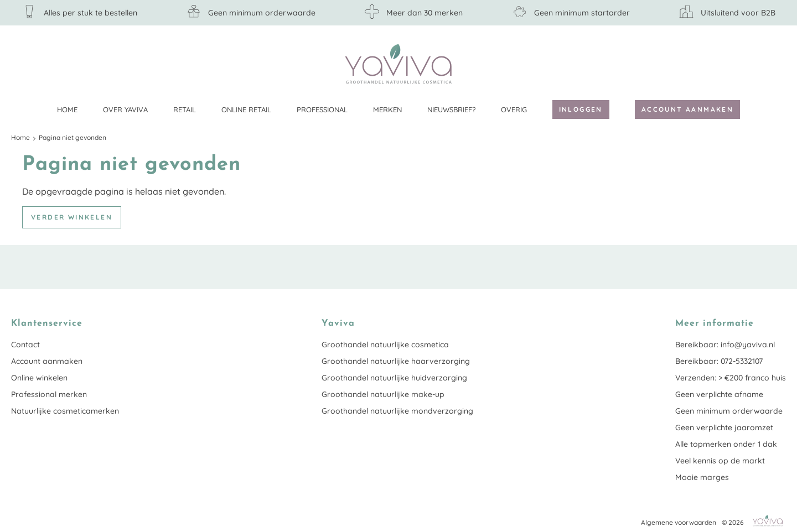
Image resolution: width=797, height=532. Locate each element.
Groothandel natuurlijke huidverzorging (394, 378)
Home (67, 109)
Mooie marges (702, 477)
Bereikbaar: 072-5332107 (719, 361)
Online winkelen (39, 378)
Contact (25, 345)
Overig (514, 109)
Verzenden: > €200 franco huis (731, 378)
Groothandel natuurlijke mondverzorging (397, 411)
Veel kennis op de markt (720, 461)
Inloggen (581, 109)
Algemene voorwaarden (679, 522)
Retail (185, 109)
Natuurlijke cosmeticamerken (65, 411)
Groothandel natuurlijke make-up (383, 394)
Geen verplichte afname (719, 394)
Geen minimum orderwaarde (729, 411)
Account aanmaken (687, 109)
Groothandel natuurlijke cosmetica (385, 345)
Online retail (246, 109)
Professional (322, 109)
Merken (387, 109)
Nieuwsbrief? (451, 109)
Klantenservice (778, 64)
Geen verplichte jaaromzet (724, 427)
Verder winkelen (72, 217)
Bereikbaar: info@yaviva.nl (725, 345)
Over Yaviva (125, 109)
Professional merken (49, 394)
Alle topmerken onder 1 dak (726, 444)
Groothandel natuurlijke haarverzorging (396, 361)
